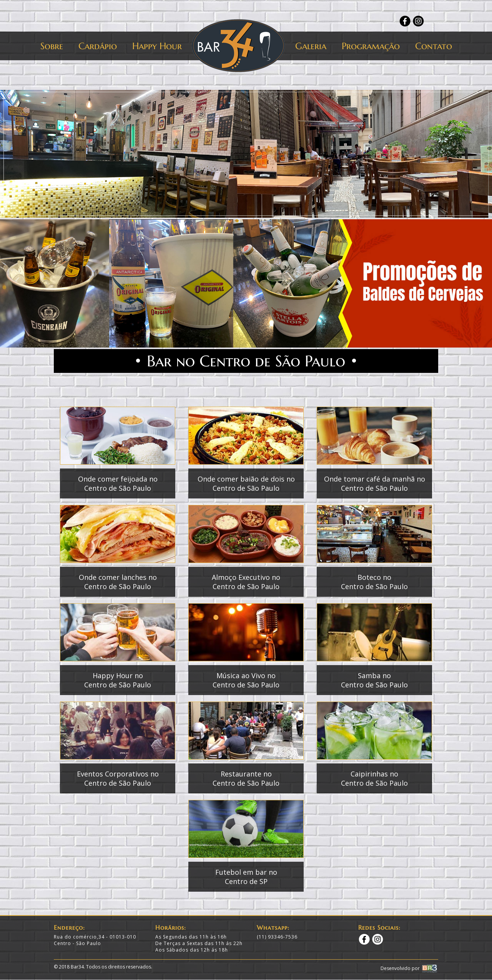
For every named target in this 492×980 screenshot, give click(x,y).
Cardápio (98, 46)
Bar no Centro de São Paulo (246, 361)
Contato (434, 46)
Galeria (311, 46)
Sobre (52, 46)
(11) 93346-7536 (277, 937)
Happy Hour (157, 46)
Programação (371, 46)
